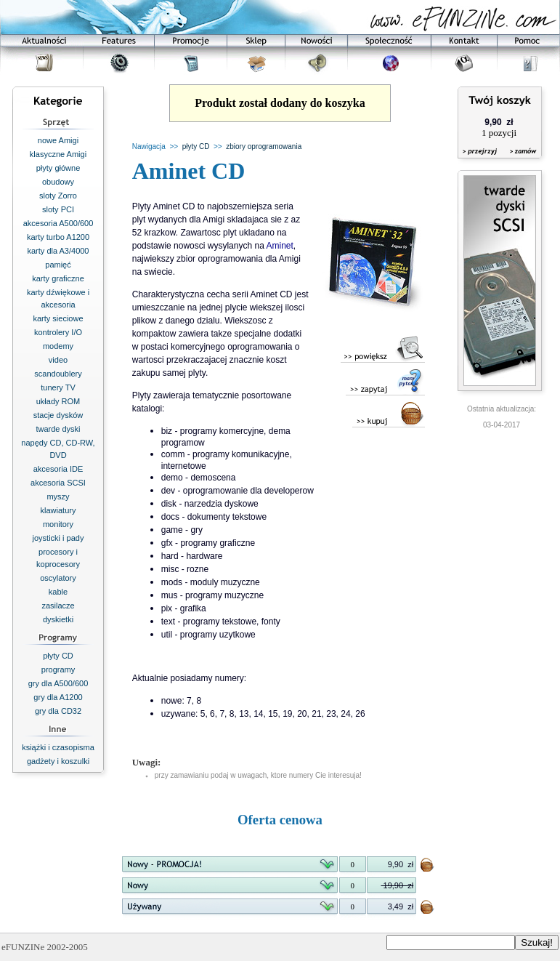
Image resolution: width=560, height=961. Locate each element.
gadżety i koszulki (58, 761)
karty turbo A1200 (58, 237)
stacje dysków (58, 415)
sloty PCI (58, 209)
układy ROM (58, 401)
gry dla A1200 (58, 697)
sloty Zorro (58, 196)
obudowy (58, 182)
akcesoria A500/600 (58, 223)
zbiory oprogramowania (264, 146)
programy (58, 670)
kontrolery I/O (58, 332)
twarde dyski (58, 429)
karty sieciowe (58, 318)
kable (58, 592)
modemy (58, 346)
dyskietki (58, 619)
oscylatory (58, 578)
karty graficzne (58, 278)
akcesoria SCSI (58, 483)
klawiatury (58, 510)
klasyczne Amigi (58, 154)
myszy (58, 496)
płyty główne (58, 168)
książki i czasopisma (58, 747)
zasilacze (58, 606)
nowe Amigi (58, 140)
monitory (58, 524)
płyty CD (58, 656)
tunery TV (58, 387)
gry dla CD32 (58, 711)
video (58, 360)
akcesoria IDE (58, 469)
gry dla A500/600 (58, 683)
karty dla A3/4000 (58, 251)
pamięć (58, 265)
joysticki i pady (58, 538)
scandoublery (58, 374)
